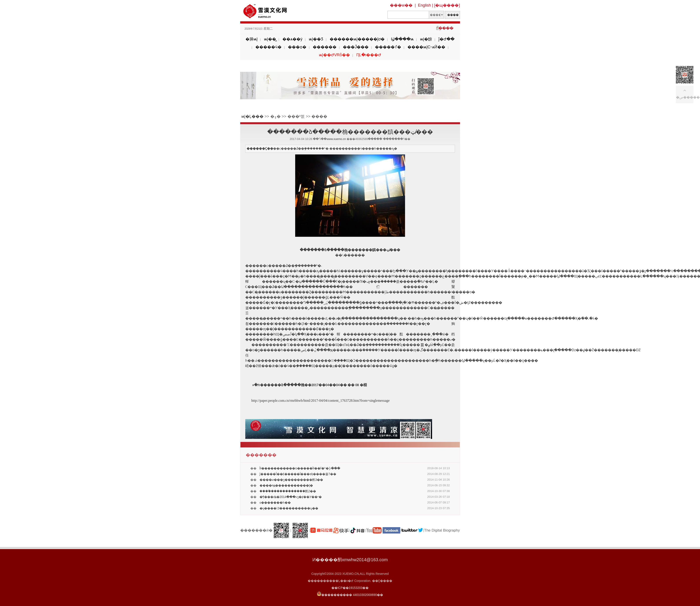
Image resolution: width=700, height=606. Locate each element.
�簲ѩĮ (252, 39)
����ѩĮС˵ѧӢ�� (426, 47)
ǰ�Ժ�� (446, 39)
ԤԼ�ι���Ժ (369, 55)
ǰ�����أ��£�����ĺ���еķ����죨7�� (298, 474)
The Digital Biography (442, 530)
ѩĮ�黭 (426, 39)
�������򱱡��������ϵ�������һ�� (275, 503)
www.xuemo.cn (336, 139)
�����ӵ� (268, 47)
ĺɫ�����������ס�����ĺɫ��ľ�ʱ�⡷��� (300, 468)
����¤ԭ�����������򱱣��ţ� (286, 485)
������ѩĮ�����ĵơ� (357, 39)
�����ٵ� (388, 47)
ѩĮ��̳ (270, 39)
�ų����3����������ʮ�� (289, 508)
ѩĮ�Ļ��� (252, 116)
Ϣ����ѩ (402, 39)
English (425, 5)
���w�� (401, 5)
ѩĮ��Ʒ (316, 39)
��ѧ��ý (292, 39)
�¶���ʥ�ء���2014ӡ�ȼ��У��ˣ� (291, 497)
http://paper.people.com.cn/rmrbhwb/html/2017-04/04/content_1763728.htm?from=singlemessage (321, 401)
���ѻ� (297, 47)
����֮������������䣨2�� (288, 491)
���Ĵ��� (356, 47)
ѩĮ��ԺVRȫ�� (334, 55)
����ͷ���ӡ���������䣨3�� (291, 480)
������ (325, 47)
